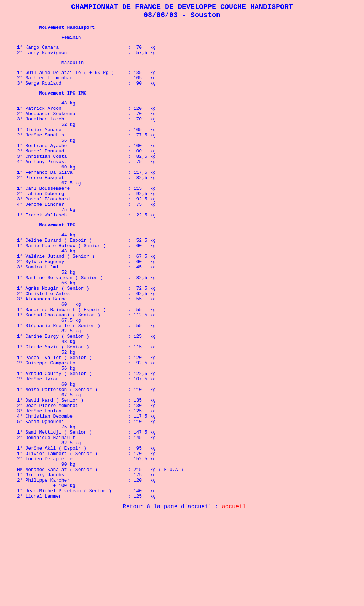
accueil (234, 597)
